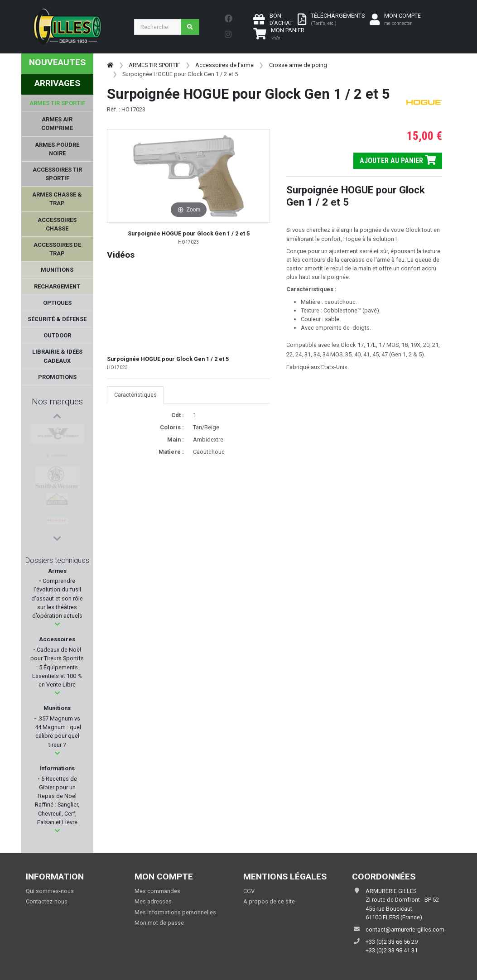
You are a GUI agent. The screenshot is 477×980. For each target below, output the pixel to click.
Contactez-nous (47, 901)
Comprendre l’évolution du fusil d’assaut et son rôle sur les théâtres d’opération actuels (57, 598)
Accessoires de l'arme (224, 65)
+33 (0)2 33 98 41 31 (392, 950)
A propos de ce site (269, 901)
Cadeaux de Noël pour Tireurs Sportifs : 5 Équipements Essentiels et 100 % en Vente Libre (57, 667)
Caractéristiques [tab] (135, 395)
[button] (57, 624)
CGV (249, 891)
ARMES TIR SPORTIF (154, 65)
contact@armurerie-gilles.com (405, 930)
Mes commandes (157, 891)
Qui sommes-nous (50, 891)
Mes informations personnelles (175, 912)
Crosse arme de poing (298, 65)
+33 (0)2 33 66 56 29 (392, 942)
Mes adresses (153, 901)
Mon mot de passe (159, 923)
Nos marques (57, 401)
